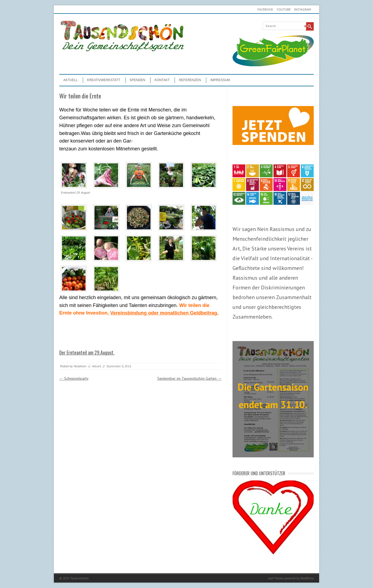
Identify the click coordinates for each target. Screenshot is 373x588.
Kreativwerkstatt (104, 80)
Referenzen (190, 80)
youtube (284, 9)
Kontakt (162, 80)
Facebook (265, 9)
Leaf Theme (276, 578)
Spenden (138, 80)
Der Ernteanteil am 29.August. (87, 352)
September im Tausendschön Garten (189, 378)
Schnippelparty (74, 378)
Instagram (303, 9)
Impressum (220, 80)
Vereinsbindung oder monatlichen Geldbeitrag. (164, 313)
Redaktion (80, 366)
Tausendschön (79, 578)
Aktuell (71, 80)
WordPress (307, 578)
